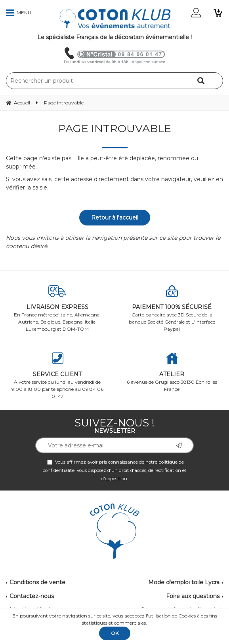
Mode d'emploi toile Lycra (184, 582)
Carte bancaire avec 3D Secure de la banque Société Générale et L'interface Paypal (172, 309)
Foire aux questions (193, 596)
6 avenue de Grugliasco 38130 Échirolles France (172, 372)
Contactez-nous (32, 596)
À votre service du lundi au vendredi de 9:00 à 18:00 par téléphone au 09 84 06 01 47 (57, 376)
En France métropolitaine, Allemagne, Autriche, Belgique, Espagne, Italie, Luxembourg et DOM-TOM (57, 309)
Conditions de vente (37, 582)
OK (115, 633)
